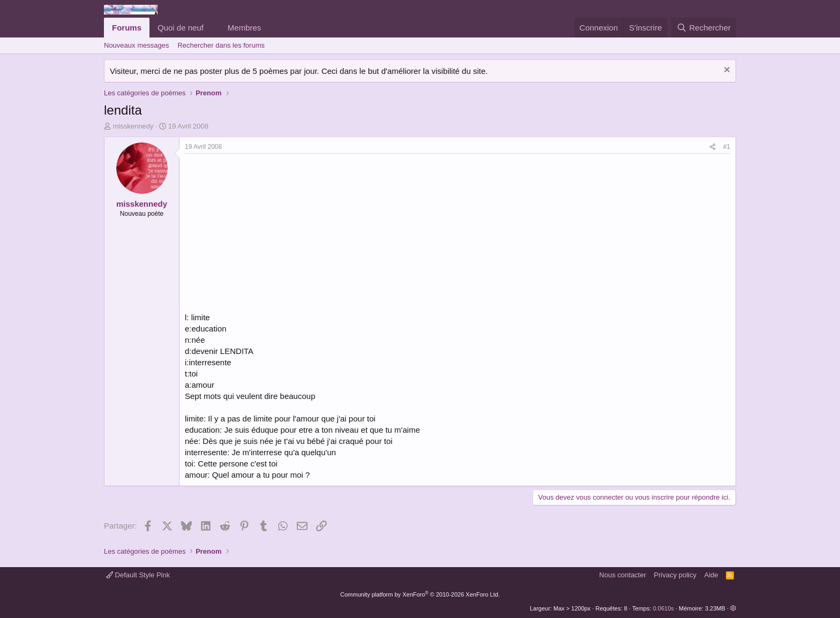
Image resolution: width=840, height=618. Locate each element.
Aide (711, 575)
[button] (212, 28)
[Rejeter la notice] (726, 71)
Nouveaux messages (136, 45)
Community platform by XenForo (420, 594)
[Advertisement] (275, 234)
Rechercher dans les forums (221, 45)
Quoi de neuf (181, 28)
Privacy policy (675, 575)
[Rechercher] (704, 28)
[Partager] (712, 147)
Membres (245, 28)
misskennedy (133, 126)
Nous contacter (623, 575)
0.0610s (663, 608)
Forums (127, 28)
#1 (727, 147)
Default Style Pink (138, 575)
